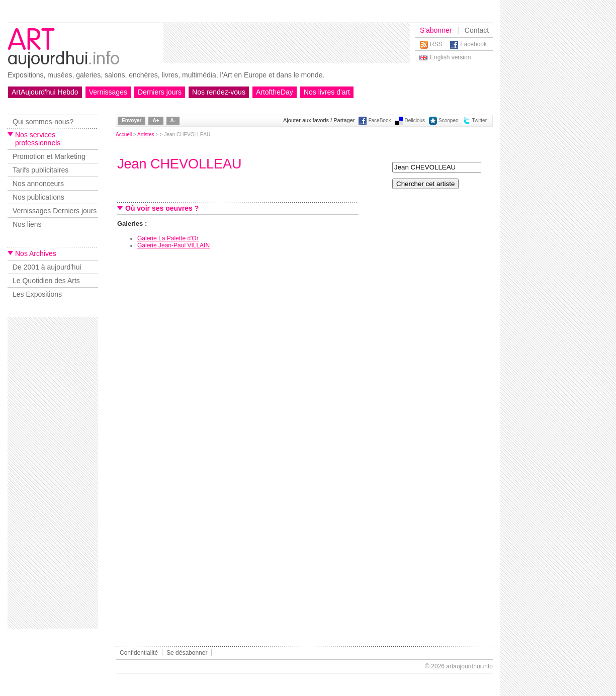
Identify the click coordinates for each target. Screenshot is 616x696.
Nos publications (38, 197)
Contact (477, 30)
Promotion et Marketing (49, 156)
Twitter (479, 120)
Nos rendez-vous (219, 92)
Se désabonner (187, 653)
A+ (156, 120)
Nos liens (27, 224)
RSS (436, 44)
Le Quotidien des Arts (46, 281)
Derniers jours (160, 92)
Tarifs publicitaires (40, 170)
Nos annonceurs (38, 184)
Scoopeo (448, 120)
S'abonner (436, 30)
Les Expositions (37, 294)
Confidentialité (139, 653)
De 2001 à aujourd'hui (47, 267)
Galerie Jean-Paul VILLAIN (173, 245)
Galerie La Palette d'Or (168, 238)
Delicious (415, 120)
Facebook (473, 44)
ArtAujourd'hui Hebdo (45, 92)
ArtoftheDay (275, 92)
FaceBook (379, 120)
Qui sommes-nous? (43, 122)
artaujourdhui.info (469, 666)
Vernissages (108, 92)
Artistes (146, 135)
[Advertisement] (287, 43)
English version (450, 57)
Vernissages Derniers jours (55, 211)
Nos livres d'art (327, 92)
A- (173, 120)
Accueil (124, 135)
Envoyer (131, 120)
